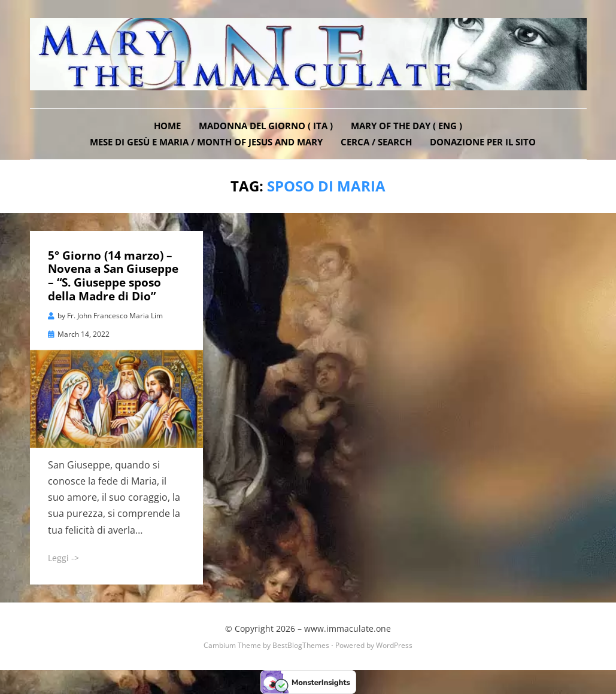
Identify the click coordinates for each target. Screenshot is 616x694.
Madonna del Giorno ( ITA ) (266, 126)
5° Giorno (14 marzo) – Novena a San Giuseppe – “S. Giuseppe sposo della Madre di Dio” (113, 276)
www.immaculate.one (348, 628)
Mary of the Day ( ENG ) (406, 126)
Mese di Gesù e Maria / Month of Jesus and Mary (206, 142)
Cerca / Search (376, 142)
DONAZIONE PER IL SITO (483, 142)
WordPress (394, 645)
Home (167, 126)
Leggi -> (63, 558)
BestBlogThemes (301, 645)
